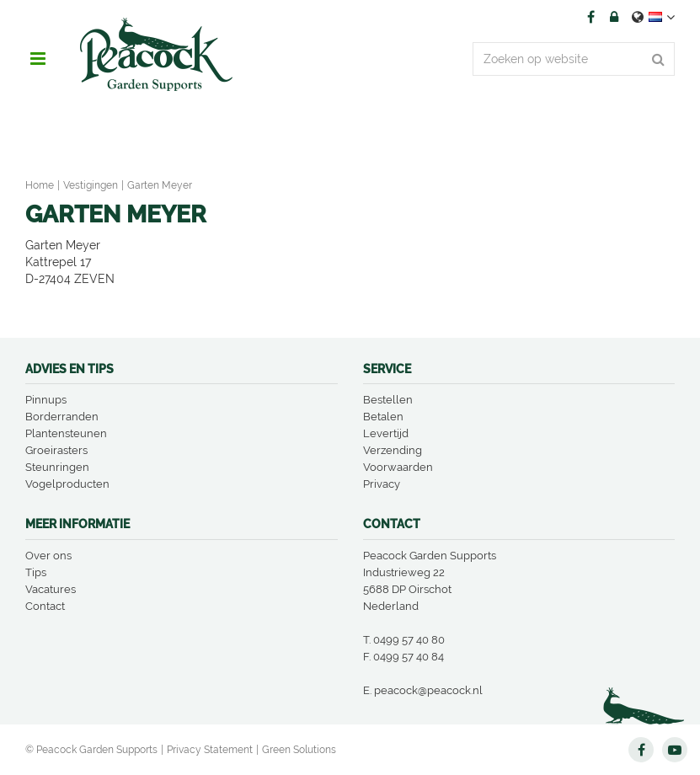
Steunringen (57, 467)
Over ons (48, 556)
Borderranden (62, 417)
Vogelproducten (67, 484)
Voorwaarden (398, 467)
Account (614, 17)
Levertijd (386, 433)
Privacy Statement (210, 750)
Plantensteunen (66, 433)
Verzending (393, 450)
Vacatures (51, 589)
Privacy (382, 484)
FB (590, 17)
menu (38, 59)
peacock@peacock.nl (428, 690)
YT (675, 750)
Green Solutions (299, 750)
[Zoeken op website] (574, 59)
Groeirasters (56, 450)
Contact (45, 606)
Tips (36, 572)
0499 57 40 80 (409, 640)
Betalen (383, 417)
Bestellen (388, 400)
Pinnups (46, 400)
